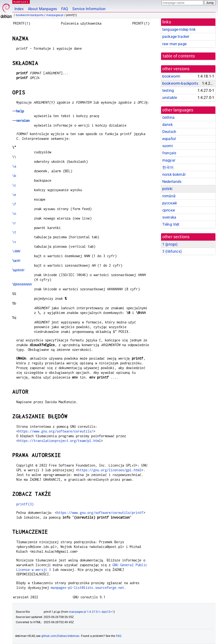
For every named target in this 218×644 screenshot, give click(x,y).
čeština (168, 117)
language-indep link (179, 29)
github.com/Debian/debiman (60, 636)
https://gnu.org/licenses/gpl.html (109, 470)
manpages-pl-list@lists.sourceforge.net (87, 588)
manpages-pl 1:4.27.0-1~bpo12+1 (91, 612)
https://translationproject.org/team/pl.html (60, 441)
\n (14, 214)
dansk (167, 125)
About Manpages (42, 9)
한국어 (168, 167)
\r (14, 223)
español (169, 139)
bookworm (171, 76)
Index (19, 9)
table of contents (179, 56)
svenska (169, 217)
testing (168, 90)
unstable (170, 98)
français (169, 153)
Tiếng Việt (171, 224)
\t (14, 232)
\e (14, 195)
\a (14, 166)
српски (169, 210)
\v (14, 242)
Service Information (89, 9)
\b (14, 176)
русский (169, 203)
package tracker (176, 37)
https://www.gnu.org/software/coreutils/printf (100, 513)
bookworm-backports (30, 15)
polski (167, 189)
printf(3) (25, 504)
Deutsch (169, 132)
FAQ (65, 9)
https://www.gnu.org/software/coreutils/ (56, 431)
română (169, 196)
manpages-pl (55, 15)
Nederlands (172, 182)
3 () (172, 251)
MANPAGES (21, 2)
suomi (168, 146)
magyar (169, 160)
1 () (170, 244)
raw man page (174, 44)
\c (14, 185)
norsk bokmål (174, 174)
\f (14, 204)
